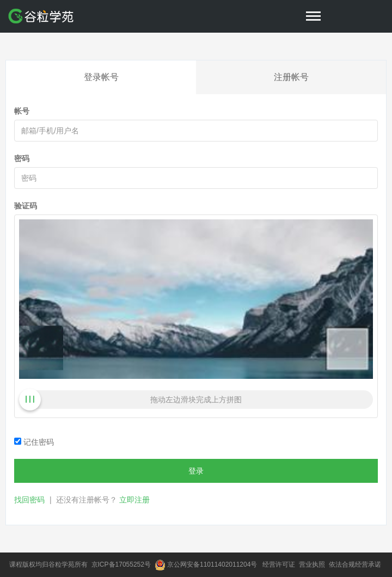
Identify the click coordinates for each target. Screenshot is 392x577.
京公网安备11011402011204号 (214, 564)
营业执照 (313, 564)
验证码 (26, 206)
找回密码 (29, 500)
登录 (196, 471)
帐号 (22, 111)
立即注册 (134, 500)
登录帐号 (101, 77)
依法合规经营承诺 (356, 564)
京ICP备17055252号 (122, 564)
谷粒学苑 (62, 564)
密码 (22, 158)
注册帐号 (291, 77)
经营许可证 (280, 564)
